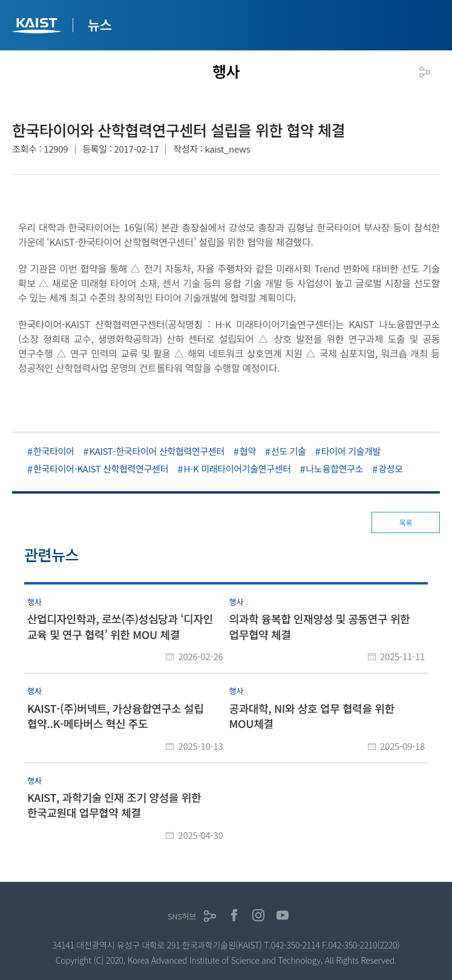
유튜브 (283, 915)
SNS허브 (182, 916)
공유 (425, 72)
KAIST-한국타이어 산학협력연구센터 (157, 451)
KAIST (38, 27)
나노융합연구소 (335, 468)
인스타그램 (258, 915)
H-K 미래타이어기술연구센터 (237, 468)
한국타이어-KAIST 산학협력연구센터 (101, 468)
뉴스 (100, 24)
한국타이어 (54, 451)
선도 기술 (289, 451)
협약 (248, 451)
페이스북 (234, 915)
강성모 (391, 468)
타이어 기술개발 (351, 451)
